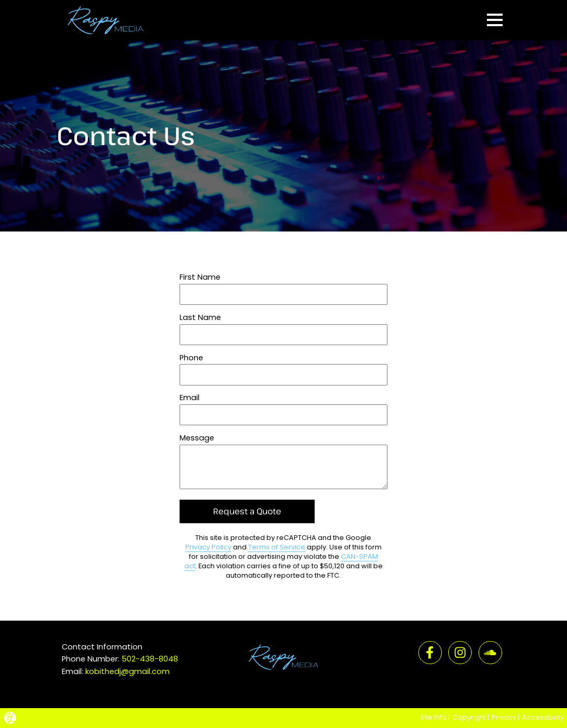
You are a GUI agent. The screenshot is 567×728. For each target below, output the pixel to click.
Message (197, 438)
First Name (200, 277)
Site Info (433, 717)
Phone (191, 358)
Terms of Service (277, 547)
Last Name (200, 317)
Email (190, 398)
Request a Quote (247, 511)
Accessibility (543, 717)
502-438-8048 (150, 659)
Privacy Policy (208, 547)
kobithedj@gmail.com (127, 671)
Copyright (469, 717)
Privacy (504, 717)
